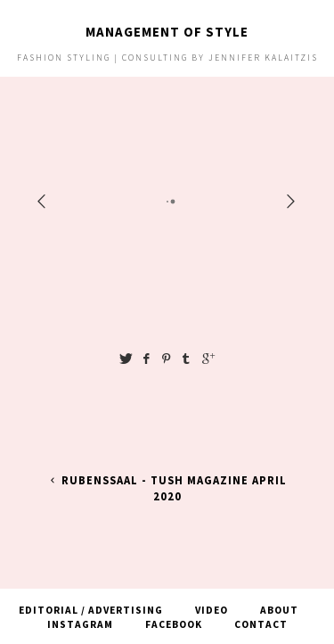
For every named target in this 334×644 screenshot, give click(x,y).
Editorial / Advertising (91, 610)
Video (212, 610)
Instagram (80, 624)
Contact (261, 624)
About (279, 610)
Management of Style (167, 32)
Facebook (174, 624)
